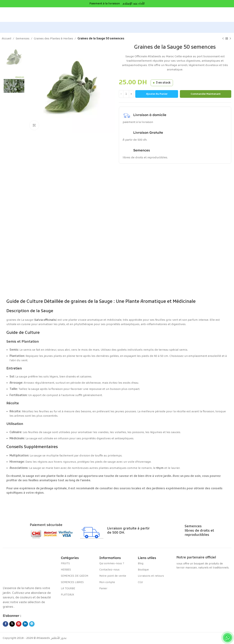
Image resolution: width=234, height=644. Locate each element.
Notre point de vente (113, 576)
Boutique (143, 570)
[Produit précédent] (223, 39)
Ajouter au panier (157, 94)
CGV (140, 582)
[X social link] (12, 624)
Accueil (7, 39)
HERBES (66, 570)
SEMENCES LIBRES (72, 582)
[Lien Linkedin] (25, 624)
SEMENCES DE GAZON (74, 576)
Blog (141, 564)
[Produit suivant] (230, 39)
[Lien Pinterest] (19, 624)
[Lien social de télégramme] (32, 624)
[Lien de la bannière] (117, 205)
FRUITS (65, 564)
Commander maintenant (206, 94)
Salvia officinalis (45, 320)
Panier (103, 589)
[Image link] (30, 569)
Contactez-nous (109, 570)
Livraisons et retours (151, 576)
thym (160, 468)
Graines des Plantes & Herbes (53, 39)
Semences (23, 39)
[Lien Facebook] (5, 624)
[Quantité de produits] (126, 94)
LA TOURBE (68, 589)
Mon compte (107, 582)
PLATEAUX (67, 595)
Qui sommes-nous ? (112, 564)
